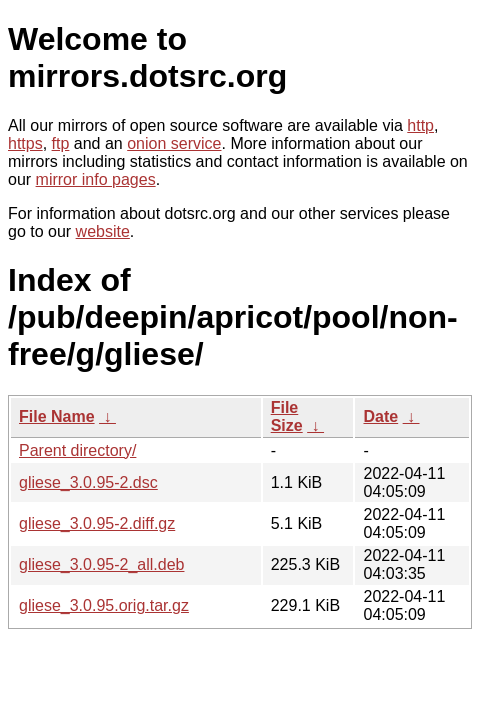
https (25, 143)
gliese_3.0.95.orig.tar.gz (104, 605)
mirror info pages (96, 179)
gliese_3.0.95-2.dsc (88, 482)
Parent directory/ (77, 450)
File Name (57, 416)
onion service (174, 143)
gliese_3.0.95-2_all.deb (101, 564)
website (103, 231)
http (420, 125)
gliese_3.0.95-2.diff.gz (97, 523)
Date (380, 416)
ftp (61, 143)
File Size (287, 416)
